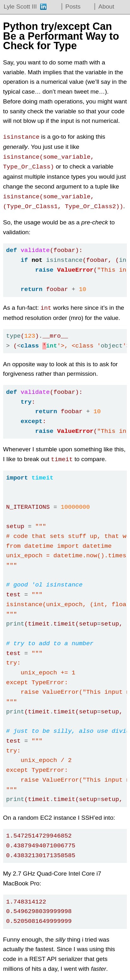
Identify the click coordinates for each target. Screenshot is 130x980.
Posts (73, 7)
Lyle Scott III (20, 7)
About (106, 7)
